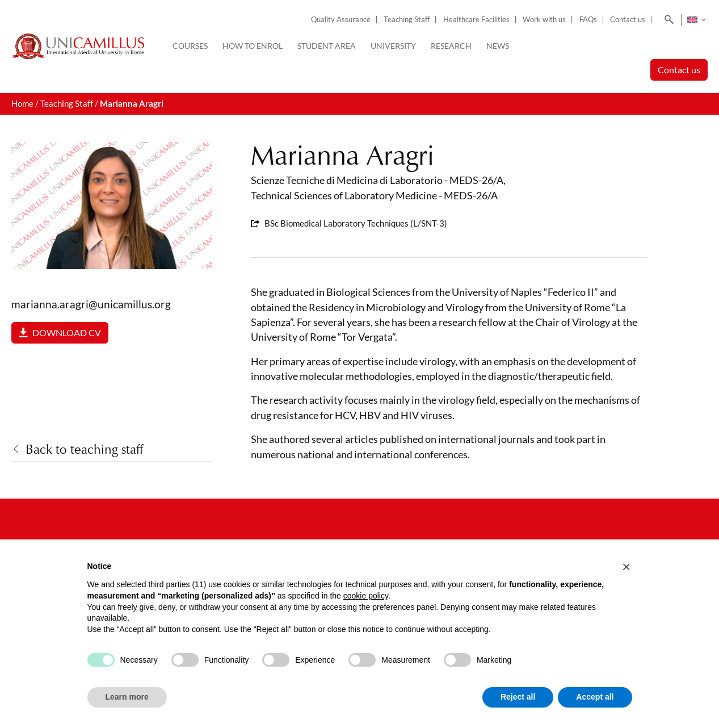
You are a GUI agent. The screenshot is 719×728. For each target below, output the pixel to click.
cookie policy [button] (366, 596)
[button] (627, 567)
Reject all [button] (518, 697)
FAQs (588, 20)
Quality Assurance (341, 20)
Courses (190, 46)
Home (22, 104)
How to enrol (253, 46)
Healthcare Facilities (476, 20)
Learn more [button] (127, 697)
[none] (696, 20)
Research (451, 46)
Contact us (628, 20)
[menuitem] (696, 20)
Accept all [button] (595, 697)
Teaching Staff (407, 20)
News (498, 46)
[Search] (667, 20)
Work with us (544, 20)
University (393, 46)
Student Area (327, 46)
